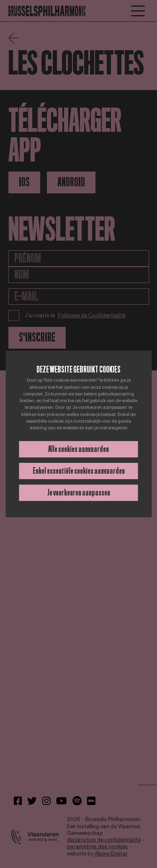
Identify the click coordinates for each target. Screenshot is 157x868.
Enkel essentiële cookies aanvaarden (79, 471)
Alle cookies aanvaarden (78, 449)
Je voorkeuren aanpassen (79, 493)
